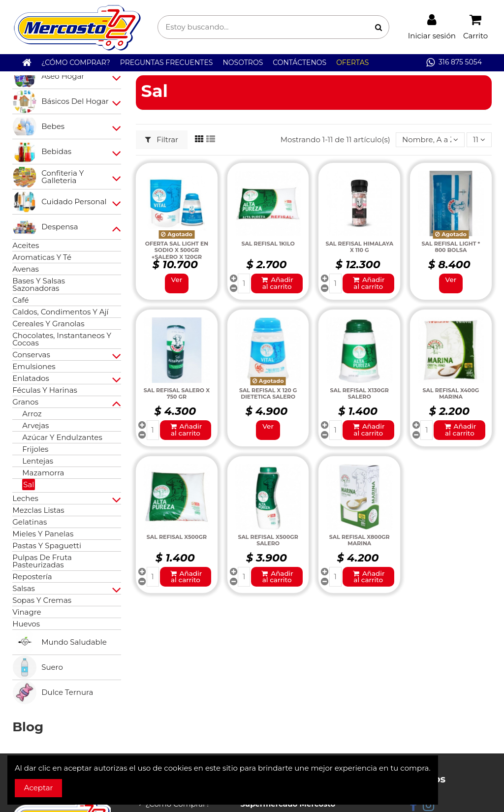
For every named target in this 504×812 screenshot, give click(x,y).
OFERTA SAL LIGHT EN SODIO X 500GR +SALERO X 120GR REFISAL (177, 253)
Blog (28, 727)
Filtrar (162, 140)
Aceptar (39, 788)
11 (479, 140)
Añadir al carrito (277, 283)
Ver (177, 280)
